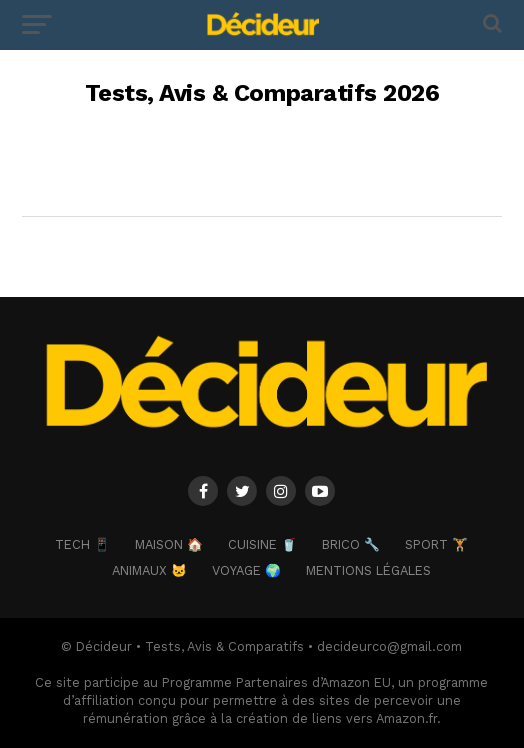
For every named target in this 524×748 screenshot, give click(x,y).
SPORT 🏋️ (436, 544)
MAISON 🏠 (169, 544)
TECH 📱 (82, 544)
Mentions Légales (368, 570)
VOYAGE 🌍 (246, 570)
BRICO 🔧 (351, 544)
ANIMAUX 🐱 (149, 570)
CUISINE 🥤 (262, 544)
